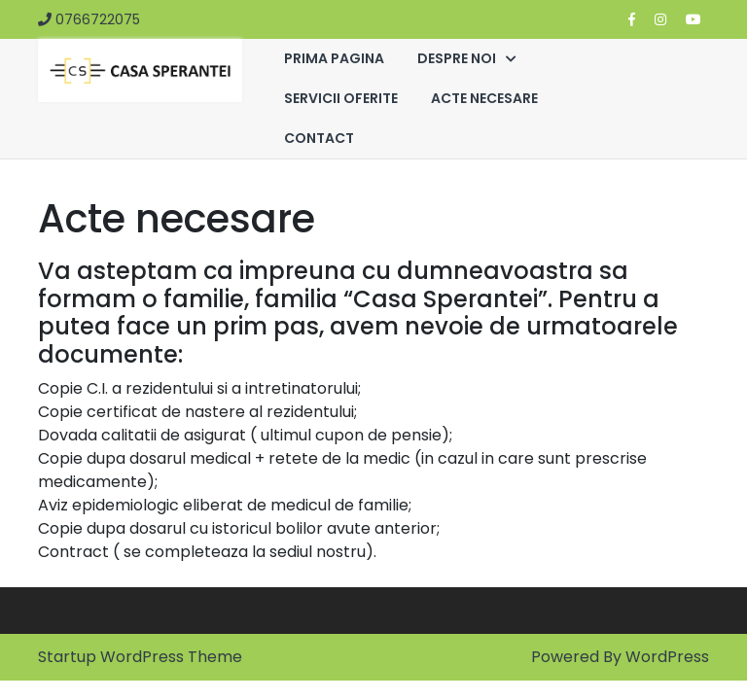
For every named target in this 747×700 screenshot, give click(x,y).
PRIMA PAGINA (334, 58)
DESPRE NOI (457, 58)
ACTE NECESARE (484, 98)
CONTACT (319, 138)
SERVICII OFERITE (341, 98)
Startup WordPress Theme (140, 657)
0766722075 (89, 19)
